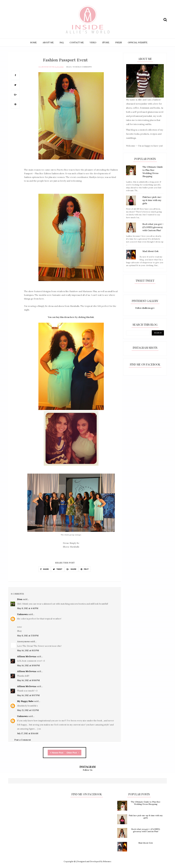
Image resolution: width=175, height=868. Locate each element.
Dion (20, 599)
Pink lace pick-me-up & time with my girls (146, 816)
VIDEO (93, 42)
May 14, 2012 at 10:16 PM (28, 665)
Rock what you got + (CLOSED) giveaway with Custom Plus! (146, 830)
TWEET (58, 569)
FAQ (62, 42)
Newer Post (57, 752)
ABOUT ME (48, 42)
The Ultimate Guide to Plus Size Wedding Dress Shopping (146, 803)
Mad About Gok (146, 843)
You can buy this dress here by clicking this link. (71, 317)
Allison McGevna (47, 67)
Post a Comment (23, 740)
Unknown (22, 614)
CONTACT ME (77, 42)
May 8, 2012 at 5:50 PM (28, 635)
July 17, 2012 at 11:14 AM (28, 733)
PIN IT (85, 569)
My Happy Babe (25, 701)
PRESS (119, 42)
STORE (106, 42)
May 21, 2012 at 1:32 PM (28, 710)
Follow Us (88, 770)
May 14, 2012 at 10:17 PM (28, 695)
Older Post (73, 752)
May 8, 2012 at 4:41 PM (28, 608)
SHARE (45, 569)
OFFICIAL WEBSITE (138, 42)
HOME (33, 42)
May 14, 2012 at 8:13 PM (28, 650)
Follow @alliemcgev (145, 308)
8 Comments (86, 67)
